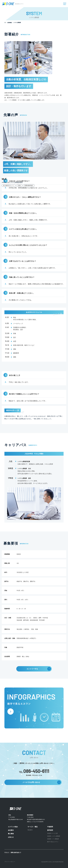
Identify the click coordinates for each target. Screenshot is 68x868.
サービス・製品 (33, 827)
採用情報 (10, 23)
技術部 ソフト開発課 (53, 839)
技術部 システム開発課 (54, 836)
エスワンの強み (13, 827)
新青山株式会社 (15, 852)
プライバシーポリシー (10, 862)
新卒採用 (50, 830)
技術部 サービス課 (52, 833)
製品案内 (30, 830)
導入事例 (11, 834)
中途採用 (50, 827)
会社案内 (11, 830)
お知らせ (11, 837)
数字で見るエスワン (53, 842)
